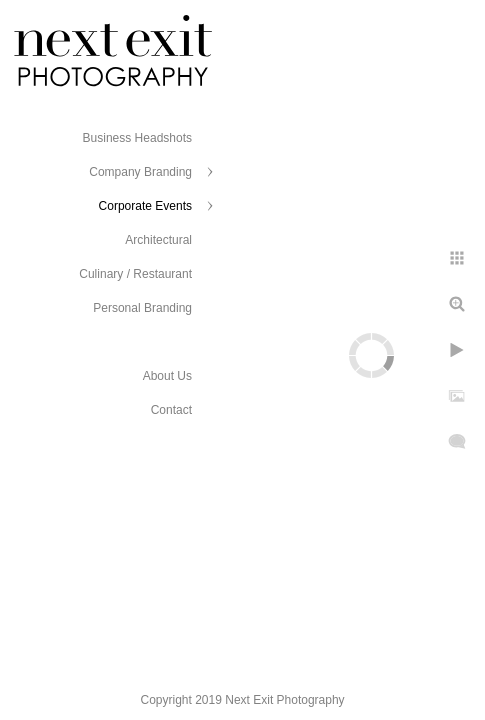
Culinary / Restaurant (135, 274)
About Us (167, 376)
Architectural (158, 240)
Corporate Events (145, 206)
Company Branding (140, 172)
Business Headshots (137, 138)
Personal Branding (142, 308)
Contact (171, 410)
